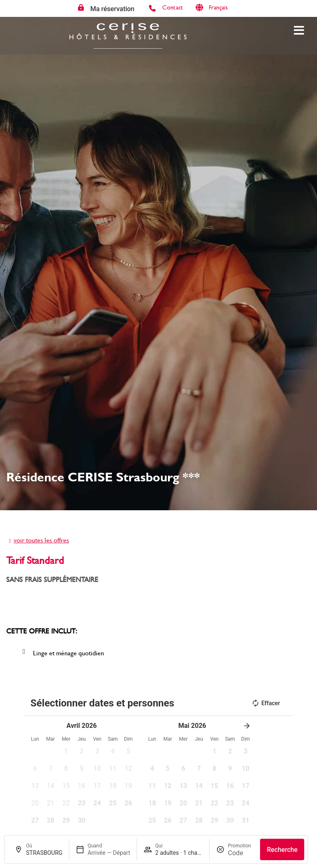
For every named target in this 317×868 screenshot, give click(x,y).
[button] (66, 754)
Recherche (282, 850)
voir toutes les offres (41, 540)
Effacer (266, 703)
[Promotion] (241, 853)
